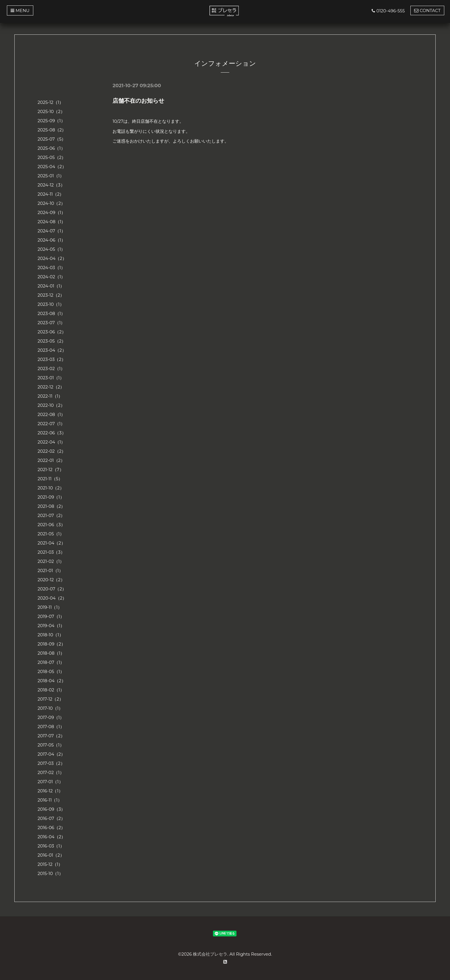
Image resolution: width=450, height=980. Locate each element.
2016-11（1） (50, 800)
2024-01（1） (51, 286)
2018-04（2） (52, 681)
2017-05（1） (51, 745)
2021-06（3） (51, 525)
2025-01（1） (51, 176)
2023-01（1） (51, 378)
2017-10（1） (50, 708)
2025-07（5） (52, 139)
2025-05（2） (52, 157)
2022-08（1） (51, 414)
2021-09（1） (51, 497)
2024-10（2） (51, 203)
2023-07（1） (51, 323)
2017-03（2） (51, 763)
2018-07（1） (51, 662)
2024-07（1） (52, 231)
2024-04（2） (52, 258)
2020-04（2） (52, 598)
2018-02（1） (51, 690)
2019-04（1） (51, 626)
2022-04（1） (51, 442)
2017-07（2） (51, 736)
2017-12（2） (51, 699)
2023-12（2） (51, 295)
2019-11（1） (50, 607)
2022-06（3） (52, 433)
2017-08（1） (51, 727)
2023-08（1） (51, 313)
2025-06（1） (51, 148)
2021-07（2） (51, 515)
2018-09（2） (52, 644)
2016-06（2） (51, 828)
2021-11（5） (50, 479)
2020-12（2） (51, 580)
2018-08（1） (51, 653)
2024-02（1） (51, 277)
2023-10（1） (51, 304)
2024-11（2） (51, 194)
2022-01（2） (51, 460)
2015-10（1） (50, 873)
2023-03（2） (52, 359)
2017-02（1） (51, 772)
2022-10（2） (51, 405)
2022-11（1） (50, 396)
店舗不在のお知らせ (138, 101)
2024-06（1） (52, 240)
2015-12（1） (50, 864)
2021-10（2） (51, 488)
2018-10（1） (51, 635)
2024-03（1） (51, 268)
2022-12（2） (51, 387)
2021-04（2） (52, 543)
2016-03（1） (51, 846)
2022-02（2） (52, 451)
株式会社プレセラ (210, 954)
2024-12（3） (51, 185)
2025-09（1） (51, 121)
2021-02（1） (51, 561)
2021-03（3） (51, 552)
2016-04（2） (52, 837)
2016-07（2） (51, 818)
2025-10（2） (51, 111)
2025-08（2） (52, 130)
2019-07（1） (51, 616)
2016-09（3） (51, 809)
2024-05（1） (51, 249)
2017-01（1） (50, 782)
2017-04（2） (51, 754)
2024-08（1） (52, 222)
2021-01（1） (50, 570)
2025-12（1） (51, 102)
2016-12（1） (50, 791)
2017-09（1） (51, 717)
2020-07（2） (52, 589)
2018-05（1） (51, 671)
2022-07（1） (51, 424)
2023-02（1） (51, 369)
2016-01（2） (51, 855)
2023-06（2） (52, 332)
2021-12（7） (51, 469)
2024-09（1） (52, 212)
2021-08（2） (51, 506)
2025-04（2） (52, 167)
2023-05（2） (52, 341)
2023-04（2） (52, 350)
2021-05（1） (51, 534)
